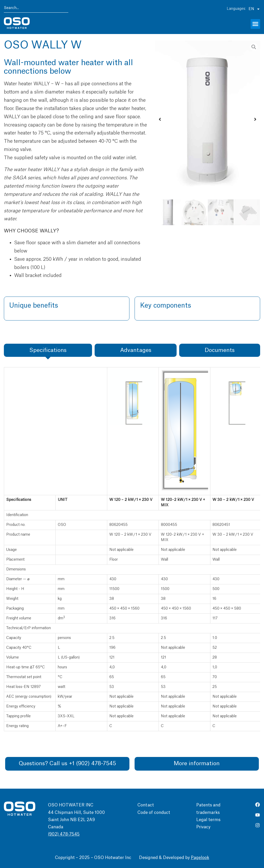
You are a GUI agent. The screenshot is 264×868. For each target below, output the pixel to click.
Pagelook (200, 858)
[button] (255, 24)
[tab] (48, 350)
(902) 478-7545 (64, 835)
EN (254, 9)
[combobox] (36, 9)
